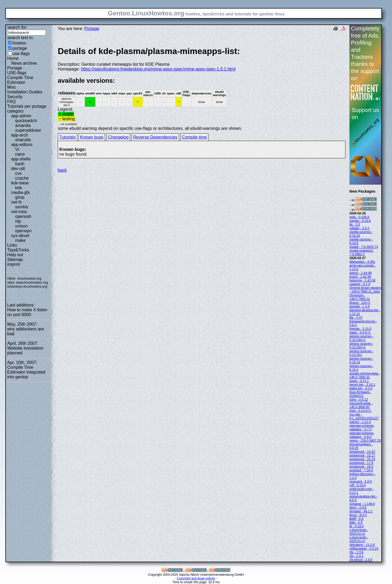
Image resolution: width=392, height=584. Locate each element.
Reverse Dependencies (155, 137)
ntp (18, 221)
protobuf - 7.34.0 (361, 470)
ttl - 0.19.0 (356, 526)
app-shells (21, 159)
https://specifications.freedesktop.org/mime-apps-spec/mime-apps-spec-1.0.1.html (158, 69)
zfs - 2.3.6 (356, 552)
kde (19, 188)
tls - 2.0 (355, 225)
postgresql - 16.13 (362, 459)
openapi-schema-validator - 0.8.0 (362, 435)
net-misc (19, 212)
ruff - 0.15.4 (358, 485)
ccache (22, 178)
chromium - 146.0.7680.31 (360, 297)
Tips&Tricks (18, 250)
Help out (15, 255)
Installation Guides (25, 92)
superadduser (28, 130)
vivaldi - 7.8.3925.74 (364, 247)
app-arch (20, 135)
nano (20, 154)
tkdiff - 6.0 (356, 519)
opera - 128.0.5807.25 (365, 441)
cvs (18, 173)
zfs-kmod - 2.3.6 (361, 560)
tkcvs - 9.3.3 (358, 515)
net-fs (16, 202)
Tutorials (67, 137)
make (20, 240)
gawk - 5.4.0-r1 (360, 333)
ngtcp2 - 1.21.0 (360, 422)
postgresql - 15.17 (362, 455)
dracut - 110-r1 (360, 303)
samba (22, 207)
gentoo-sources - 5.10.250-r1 (361, 346)
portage (20, 48)
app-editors (22, 145)
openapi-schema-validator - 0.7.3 (362, 428)
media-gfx (20, 192)
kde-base (20, 183)
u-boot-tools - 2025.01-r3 (359, 539)
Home (13, 58)
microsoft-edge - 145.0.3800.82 (361, 405)
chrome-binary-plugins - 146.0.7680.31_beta (365, 290)
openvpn (23, 231)
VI (17, 149)
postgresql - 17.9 (361, 463)
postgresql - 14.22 (362, 452)
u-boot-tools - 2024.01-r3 (359, 532)
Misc (12, 87)
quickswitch (26, 121)
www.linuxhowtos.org (32, 282)
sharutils (23, 140)
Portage (15, 68)
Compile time (194, 137)
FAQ (11, 102)
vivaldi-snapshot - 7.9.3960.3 (362, 252)
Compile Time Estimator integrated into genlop (26, 372)
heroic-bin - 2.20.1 (362, 385)
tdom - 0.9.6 (358, 508)
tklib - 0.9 (356, 523)
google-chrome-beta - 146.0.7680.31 (365, 375)
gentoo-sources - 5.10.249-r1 (361, 338)
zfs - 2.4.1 (356, 556)
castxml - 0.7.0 (360, 284)
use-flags (21, 54)
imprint (14, 264)
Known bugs (92, 137)
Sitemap (15, 260)
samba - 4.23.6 (360, 221)
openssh (23, 216)
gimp (20, 197)
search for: (17, 27)
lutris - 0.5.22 (359, 400)
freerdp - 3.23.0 (360, 329)
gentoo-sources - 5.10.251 (361, 353)
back (62, 170)
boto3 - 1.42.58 (360, 277)
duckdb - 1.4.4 (360, 307)
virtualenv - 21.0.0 (362, 545)
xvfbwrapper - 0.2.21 (364, 549)
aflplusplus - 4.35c (362, 262)
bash (20, 164)
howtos (19, 43)
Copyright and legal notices (196, 578)
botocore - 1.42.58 (362, 280)
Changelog (118, 137)
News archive (24, 63)
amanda (23, 125)
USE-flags (17, 73)
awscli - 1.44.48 (360, 273)
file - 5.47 (356, 318)
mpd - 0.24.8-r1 (360, 411)
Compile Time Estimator (20, 80)
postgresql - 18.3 (361, 467)
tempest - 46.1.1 (361, 511)
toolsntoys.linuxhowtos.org (27, 286)
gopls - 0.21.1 (359, 381)
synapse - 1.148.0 (362, 504)
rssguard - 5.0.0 (361, 482)
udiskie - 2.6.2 (359, 228)
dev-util (18, 169)
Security (15, 97)
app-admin (21, 116)
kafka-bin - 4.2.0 (361, 388)
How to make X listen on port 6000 (27, 312)
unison (21, 226)
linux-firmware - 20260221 (360, 394)
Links (12, 245)
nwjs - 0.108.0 (359, 217)
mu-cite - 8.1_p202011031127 (364, 416)
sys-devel (20, 236)
